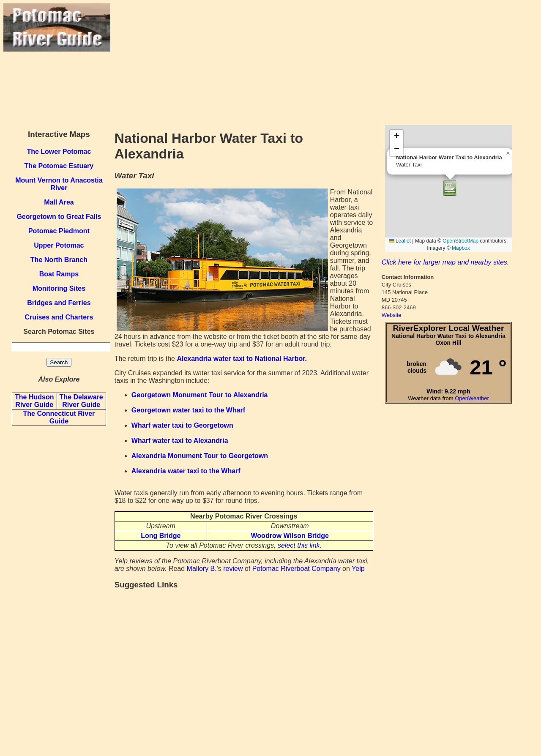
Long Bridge (161, 536)
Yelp (358, 569)
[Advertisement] (324, 63)
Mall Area (59, 202)
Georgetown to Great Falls (59, 217)
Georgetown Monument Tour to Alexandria (200, 395)
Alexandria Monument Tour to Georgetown (200, 456)
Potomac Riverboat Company (296, 569)
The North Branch (59, 260)
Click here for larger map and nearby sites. (445, 262)
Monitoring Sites (59, 288)
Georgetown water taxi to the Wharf (188, 410)
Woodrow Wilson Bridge (290, 536)
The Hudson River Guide (34, 401)
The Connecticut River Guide (59, 417)
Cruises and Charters (59, 317)
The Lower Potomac (59, 151)
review (233, 569)
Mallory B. (202, 569)
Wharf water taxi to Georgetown (182, 425)
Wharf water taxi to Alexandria (180, 441)
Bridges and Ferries (59, 303)
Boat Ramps (59, 274)
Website (392, 315)
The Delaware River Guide (81, 401)
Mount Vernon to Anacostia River (59, 184)
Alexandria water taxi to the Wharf (186, 471)
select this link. (300, 545)
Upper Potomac (59, 245)
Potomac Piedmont (59, 231)
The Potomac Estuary (59, 166)
